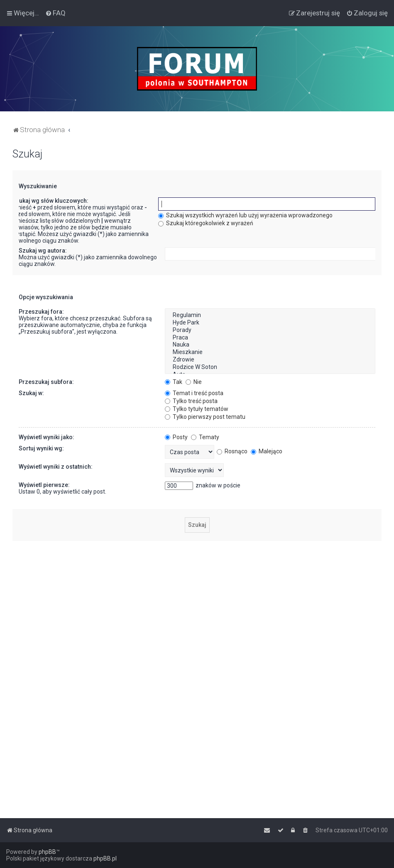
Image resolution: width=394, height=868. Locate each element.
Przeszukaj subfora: (46, 382)
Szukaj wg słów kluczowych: (50, 201)
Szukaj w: (31, 393)
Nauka (270, 345)
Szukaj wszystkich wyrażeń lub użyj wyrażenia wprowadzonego (245, 215)
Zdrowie (270, 360)
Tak (174, 382)
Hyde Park (270, 323)
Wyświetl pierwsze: (44, 485)
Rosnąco (232, 451)
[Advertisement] (197, 605)
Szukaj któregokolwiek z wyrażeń (206, 223)
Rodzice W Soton (270, 367)
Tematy (205, 437)
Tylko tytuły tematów (197, 409)
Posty (176, 437)
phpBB (47, 852)
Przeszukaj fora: (41, 312)
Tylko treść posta (191, 401)
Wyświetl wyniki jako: (46, 437)
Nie (194, 382)
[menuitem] (55, 13)
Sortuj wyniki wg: (41, 448)
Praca (270, 338)
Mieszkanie (270, 352)
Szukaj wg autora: (43, 251)
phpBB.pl (105, 858)
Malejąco (267, 451)
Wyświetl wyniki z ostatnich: (56, 467)
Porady (270, 330)
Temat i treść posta (194, 393)
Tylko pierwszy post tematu (205, 417)
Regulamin (270, 315)
